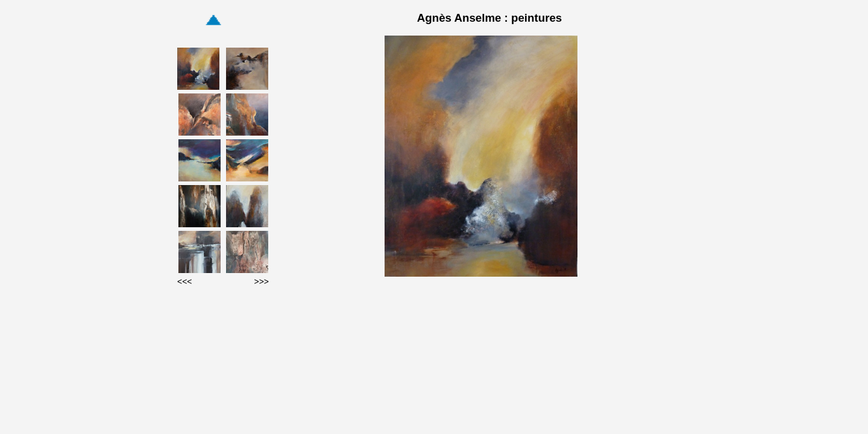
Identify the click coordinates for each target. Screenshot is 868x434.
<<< (185, 281)
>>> (261, 281)
